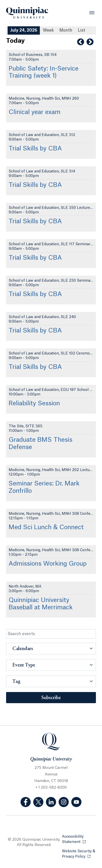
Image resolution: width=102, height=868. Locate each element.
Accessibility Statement (79, 839)
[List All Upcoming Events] (82, 30)
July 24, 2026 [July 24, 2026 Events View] (24, 30)
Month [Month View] (66, 30)
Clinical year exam (35, 112)
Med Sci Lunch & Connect (46, 527)
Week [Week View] (48, 30)
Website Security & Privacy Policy (79, 854)
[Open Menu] (92, 13)
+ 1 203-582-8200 (51, 788)
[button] (51, 649)
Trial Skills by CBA (35, 149)
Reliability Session (34, 404)
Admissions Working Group (48, 564)
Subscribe (51, 698)
